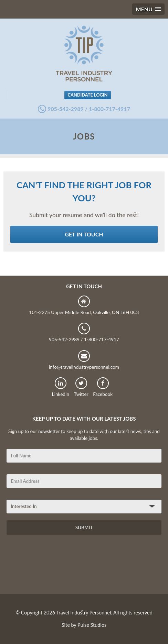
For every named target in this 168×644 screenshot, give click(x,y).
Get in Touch (84, 234)
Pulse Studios (92, 625)
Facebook (103, 387)
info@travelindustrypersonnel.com (84, 360)
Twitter (81, 387)
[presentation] (59, 567)
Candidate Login (88, 95)
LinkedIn (61, 387)
